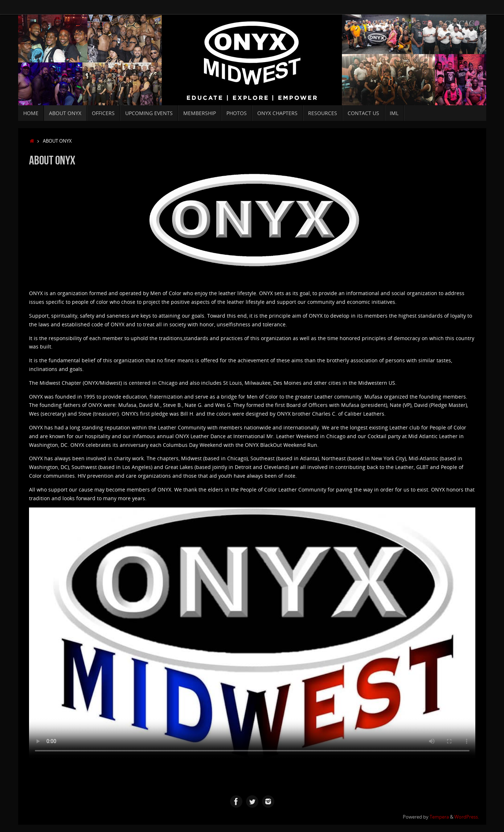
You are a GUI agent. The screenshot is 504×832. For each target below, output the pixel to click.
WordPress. (467, 817)
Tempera (439, 817)
